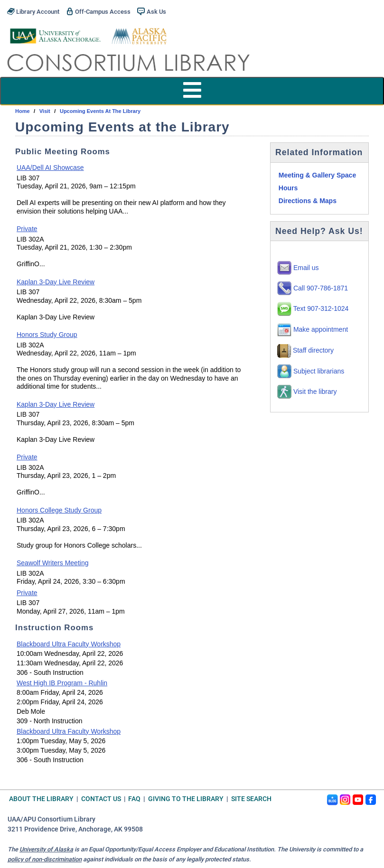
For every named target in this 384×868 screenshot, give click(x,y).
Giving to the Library (186, 799)
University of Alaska (46, 849)
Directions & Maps (308, 201)
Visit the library (307, 392)
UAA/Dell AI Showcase (50, 168)
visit (45, 111)
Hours (288, 188)
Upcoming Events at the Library (100, 111)
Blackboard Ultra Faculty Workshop (69, 644)
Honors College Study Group (59, 510)
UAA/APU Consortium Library (52, 819)
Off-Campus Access (98, 11)
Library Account (33, 11)
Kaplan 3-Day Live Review (56, 282)
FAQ (134, 799)
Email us (298, 268)
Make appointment (313, 329)
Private (27, 229)
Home (23, 111)
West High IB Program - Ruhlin (62, 683)
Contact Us (101, 799)
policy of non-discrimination (45, 859)
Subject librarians (311, 371)
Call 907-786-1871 (313, 288)
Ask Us (151, 11)
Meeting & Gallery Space (317, 175)
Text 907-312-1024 (313, 308)
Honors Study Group (47, 335)
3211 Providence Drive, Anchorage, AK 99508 (75, 829)
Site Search (251, 799)
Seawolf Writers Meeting (52, 563)
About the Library (41, 799)
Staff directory (305, 350)
